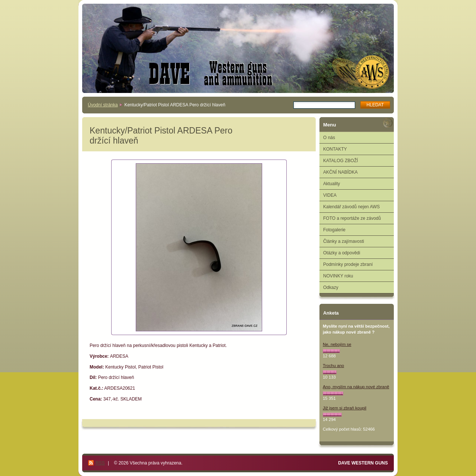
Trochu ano (333, 366)
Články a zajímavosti (344, 241)
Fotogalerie (334, 230)
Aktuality (332, 184)
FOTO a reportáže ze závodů (352, 218)
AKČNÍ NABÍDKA (340, 172)
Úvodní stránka (103, 105)
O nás (329, 138)
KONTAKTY (335, 149)
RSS (100, 463)
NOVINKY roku (338, 276)
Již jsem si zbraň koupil (345, 408)
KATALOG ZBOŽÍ (341, 161)
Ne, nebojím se (337, 344)
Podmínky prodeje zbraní (348, 264)
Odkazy (331, 287)
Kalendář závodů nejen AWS (351, 207)
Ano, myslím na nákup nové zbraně (356, 387)
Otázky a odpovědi (342, 253)
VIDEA (330, 195)
